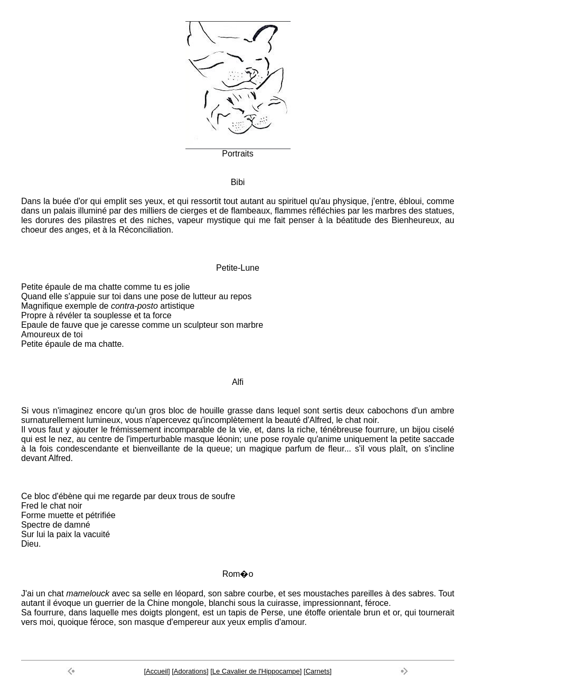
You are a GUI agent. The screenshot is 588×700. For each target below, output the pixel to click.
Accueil (157, 671)
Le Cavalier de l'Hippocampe (256, 671)
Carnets (318, 671)
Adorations (190, 671)
